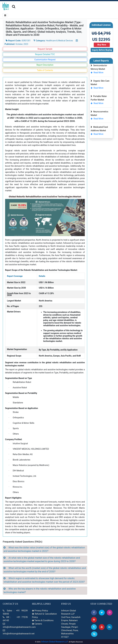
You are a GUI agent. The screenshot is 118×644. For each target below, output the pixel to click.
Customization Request (45, 60)
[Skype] (94, 634)
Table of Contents (45, 70)
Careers (37, 624)
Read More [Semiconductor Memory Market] (97, 72)
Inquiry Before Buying (102, 50)
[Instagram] (110, 613)
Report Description (45, 65)
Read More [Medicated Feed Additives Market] (97, 134)
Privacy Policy (40, 611)
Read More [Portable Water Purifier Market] (97, 103)
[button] (94, 613)
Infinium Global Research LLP (55, 642)
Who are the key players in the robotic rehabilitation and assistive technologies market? (40, 590)
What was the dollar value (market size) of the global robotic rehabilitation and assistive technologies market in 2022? (44, 549)
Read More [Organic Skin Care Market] (97, 88)
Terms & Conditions (43, 620)
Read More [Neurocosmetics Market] (97, 119)
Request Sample (45, 49)
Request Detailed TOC (45, 54)
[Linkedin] (109, 627)
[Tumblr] (94, 627)
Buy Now (102, 45)
